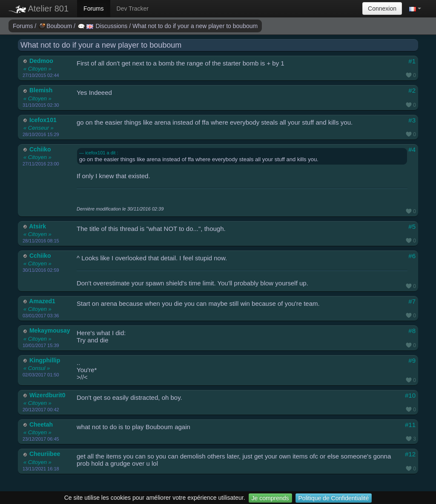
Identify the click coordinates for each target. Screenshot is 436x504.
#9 (412, 360)
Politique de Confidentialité (334, 498)
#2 (412, 90)
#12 (410, 454)
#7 (412, 301)
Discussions (103, 26)
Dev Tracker (133, 9)
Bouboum (56, 26)
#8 (412, 331)
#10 (410, 395)
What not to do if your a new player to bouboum (195, 26)
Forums (93, 9)
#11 (410, 425)
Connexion (382, 9)
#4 (412, 149)
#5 (412, 226)
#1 (412, 61)
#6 (412, 256)
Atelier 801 (39, 9)
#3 (412, 120)
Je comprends (270, 498)
